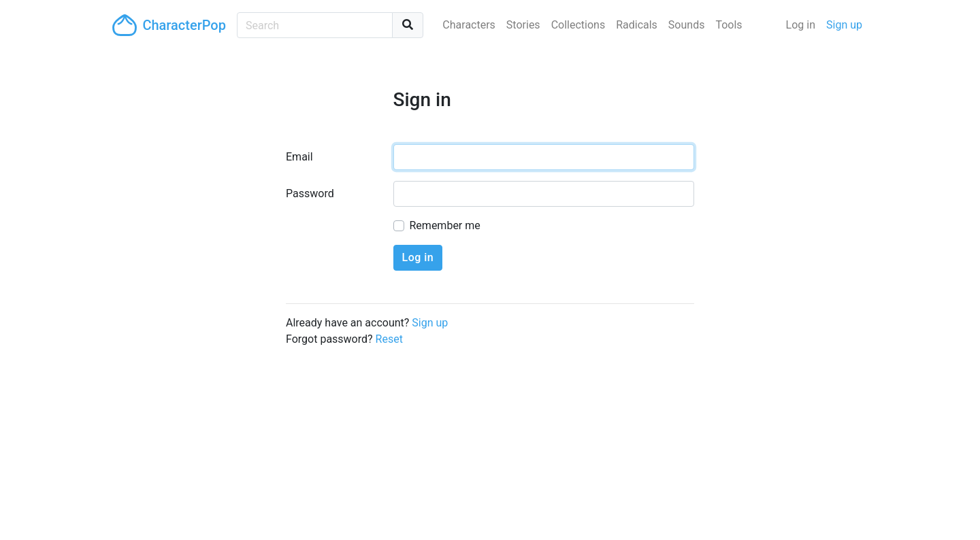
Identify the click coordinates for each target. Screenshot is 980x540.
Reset (389, 339)
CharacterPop (169, 25)
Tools (729, 25)
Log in (801, 25)
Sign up (844, 25)
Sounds (687, 25)
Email (299, 157)
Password (310, 193)
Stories (523, 25)
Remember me (445, 225)
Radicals (637, 25)
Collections (578, 25)
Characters (469, 25)
